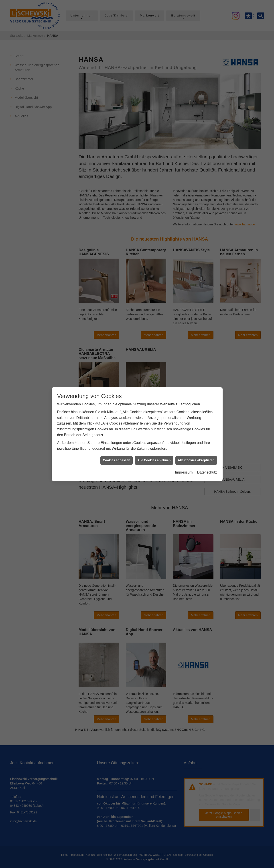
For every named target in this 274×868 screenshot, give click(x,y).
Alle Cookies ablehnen (154, 459)
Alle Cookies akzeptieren (196, 459)
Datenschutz (207, 471)
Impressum (184, 471)
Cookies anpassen (117, 459)
